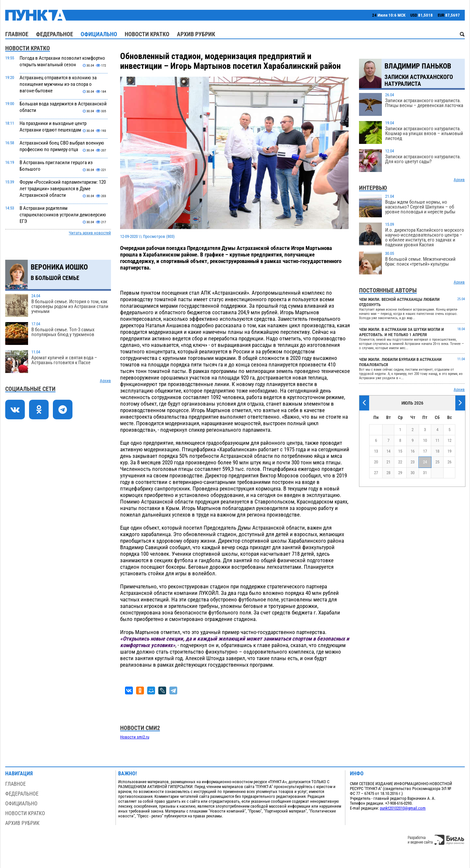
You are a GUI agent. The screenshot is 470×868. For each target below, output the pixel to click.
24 (425, 462)
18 (437, 451)
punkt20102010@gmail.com (403, 808)
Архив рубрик (196, 34)
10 (425, 440)
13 (376, 451)
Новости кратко (147, 34)
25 (437, 462)
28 (388, 473)
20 (376, 462)
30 (413, 473)
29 (400, 473)
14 (388, 451)
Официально (99, 34)
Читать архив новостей (90, 233)
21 (388, 462)
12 (449, 440)
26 (449, 462)
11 (437, 440)
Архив (105, 381)
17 (425, 451)
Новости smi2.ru (135, 737)
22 (400, 462)
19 (449, 451)
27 (376, 473)
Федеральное (55, 34)
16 (413, 451)
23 (413, 462)
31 (425, 473)
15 (400, 451)
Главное (17, 34)
